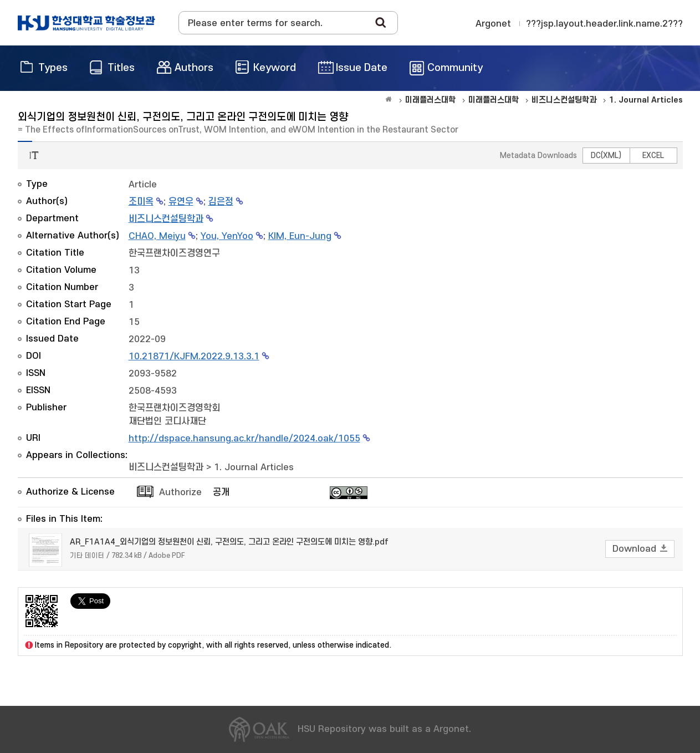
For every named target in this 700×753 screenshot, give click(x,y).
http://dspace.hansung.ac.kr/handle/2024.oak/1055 (244, 439)
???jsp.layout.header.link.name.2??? (604, 24)
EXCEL (653, 156)
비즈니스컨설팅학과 (166, 219)
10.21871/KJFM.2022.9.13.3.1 (194, 357)
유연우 (181, 202)
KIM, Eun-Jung (300, 236)
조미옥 (141, 202)
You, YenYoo (227, 236)
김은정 (221, 202)
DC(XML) (606, 156)
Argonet (493, 24)
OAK (86, 23)
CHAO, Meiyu (157, 236)
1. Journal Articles (254, 467)
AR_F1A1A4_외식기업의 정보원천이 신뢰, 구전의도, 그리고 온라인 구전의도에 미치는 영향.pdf (229, 542)
